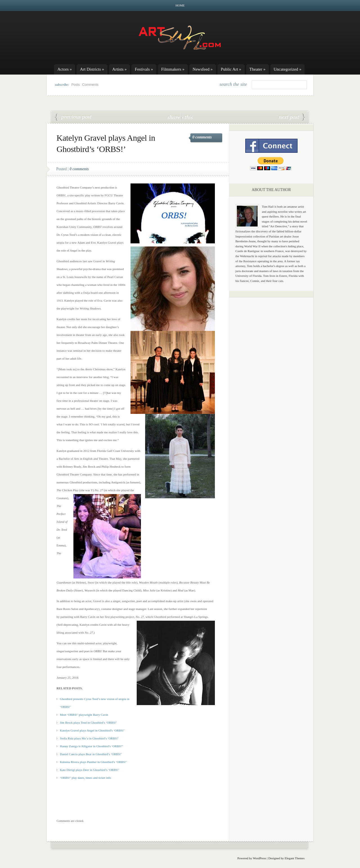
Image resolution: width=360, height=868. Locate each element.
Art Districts (92, 69)
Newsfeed (203, 69)
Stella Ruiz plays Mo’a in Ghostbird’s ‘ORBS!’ (89, 738)
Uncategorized (288, 69)
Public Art (231, 69)
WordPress (259, 858)
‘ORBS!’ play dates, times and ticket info (73, 117)
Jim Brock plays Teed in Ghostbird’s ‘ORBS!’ (88, 723)
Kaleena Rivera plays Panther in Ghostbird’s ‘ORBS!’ (93, 762)
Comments (90, 85)
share (174, 117)
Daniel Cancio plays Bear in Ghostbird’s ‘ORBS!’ (292, 117)
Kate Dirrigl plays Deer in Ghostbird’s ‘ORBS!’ (90, 770)
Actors (65, 69)
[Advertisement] (271, 390)
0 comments (202, 137)
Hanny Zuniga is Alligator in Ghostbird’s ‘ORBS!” (91, 746)
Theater (257, 69)
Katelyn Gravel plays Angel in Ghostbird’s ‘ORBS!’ (92, 730)
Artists (119, 69)
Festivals (144, 69)
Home (180, 5)
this (187, 117)
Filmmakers (173, 69)
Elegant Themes (295, 858)
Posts (76, 85)
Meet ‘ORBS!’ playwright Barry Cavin (84, 715)
